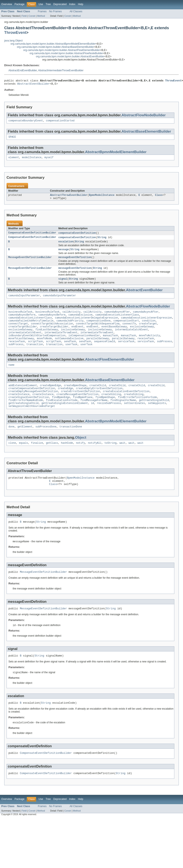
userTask (71, 356)
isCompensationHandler (84, 345)
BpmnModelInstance (102, 198)
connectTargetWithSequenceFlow (98, 332)
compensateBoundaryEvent (26, 122)
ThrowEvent (15, 32)
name (11, 376)
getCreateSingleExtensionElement (65, 418)
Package (20, 4)
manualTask (110, 345)
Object (81, 453)
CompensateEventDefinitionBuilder (32, 236)
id (92, 418)
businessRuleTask (20, 318)
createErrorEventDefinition (81, 404)
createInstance (19, 408)
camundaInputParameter (24, 302)
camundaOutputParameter (59, 302)
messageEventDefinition (75, 262)
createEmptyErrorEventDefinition (99, 401)
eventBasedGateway (114, 335)
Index (72, 4)
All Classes (76, 11)
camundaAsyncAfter (117, 318)
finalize (37, 459)
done (11, 442)
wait (122, 459)
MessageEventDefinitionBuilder (30, 262)
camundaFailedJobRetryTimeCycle (31, 328)
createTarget (148, 332)
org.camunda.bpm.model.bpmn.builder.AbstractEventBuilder (70, 56)
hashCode (67, 459)
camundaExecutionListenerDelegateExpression (86, 325)
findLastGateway (47, 339)
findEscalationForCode (62, 414)
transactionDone (71, 442)
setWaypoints (157, 418)
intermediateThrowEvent (61, 342)
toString (110, 459)
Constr (32, 16)
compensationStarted (60, 122)
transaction (35, 356)
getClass (52, 459)
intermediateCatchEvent (131, 339)
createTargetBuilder (23, 335)
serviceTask (126, 352)
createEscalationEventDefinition (126, 404)
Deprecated (60, 4)
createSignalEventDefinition (29, 411)
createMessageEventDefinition (77, 408)
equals (24, 459)
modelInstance (32, 160)
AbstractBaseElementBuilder (146, 133)
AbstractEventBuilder (34, 85)
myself (49, 160)
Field (24, 16)
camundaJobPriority (70, 328)
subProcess (165, 352)
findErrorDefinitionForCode (138, 411)
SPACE (12, 139)
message (64, 254)
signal (63, 284)
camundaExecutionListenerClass (117, 322)
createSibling (111, 408)
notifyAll (95, 459)
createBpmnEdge (50, 397)
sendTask (70, 352)
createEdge (66, 401)
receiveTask (146, 349)
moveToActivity (149, 345)
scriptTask (35, 352)
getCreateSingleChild (154, 414)
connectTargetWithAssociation (52, 332)
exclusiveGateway (142, 335)
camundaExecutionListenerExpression (146, 325)
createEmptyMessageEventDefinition (33, 404)
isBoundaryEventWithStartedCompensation (37, 345)
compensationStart (126, 328)
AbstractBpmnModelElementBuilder (116, 154)
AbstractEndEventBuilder (23, 70)
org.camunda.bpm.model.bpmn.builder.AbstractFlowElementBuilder (62, 50)
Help (81, 4)
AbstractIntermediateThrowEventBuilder (61, 70)
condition (149, 328)
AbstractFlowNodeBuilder (144, 116)
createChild (98, 397)
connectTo (129, 332)
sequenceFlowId (104, 352)
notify (81, 459)
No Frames (56, 11)
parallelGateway (98, 349)
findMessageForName (94, 414)
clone (12, 459)
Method (41, 16)
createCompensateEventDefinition (32, 401)
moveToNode (44, 349)
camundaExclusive (80, 322)
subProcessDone (46, 442)
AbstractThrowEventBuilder (69, 198)
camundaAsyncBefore (22, 322)
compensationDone (99, 328)
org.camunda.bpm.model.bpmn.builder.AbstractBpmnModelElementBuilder (53, 44)
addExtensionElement (23, 397)
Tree (48, 4)
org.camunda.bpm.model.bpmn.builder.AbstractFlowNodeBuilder (66, 53)
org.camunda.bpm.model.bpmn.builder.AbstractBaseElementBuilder (56, 47)
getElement (25, 442)
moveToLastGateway (21, 349)
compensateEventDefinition (77, 236)
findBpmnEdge (61, 411)
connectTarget (18, 332)
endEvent (78, 335)
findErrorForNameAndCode (26, 414)
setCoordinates (134, 418)
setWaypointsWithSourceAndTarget (32, 421)
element (14, 160)
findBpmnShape (105, 411)
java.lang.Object (13, 41)
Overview (7, 4)
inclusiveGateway (73, 339)
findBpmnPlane (83, 411)
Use (41, 4)
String (102, 241)
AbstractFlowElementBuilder (110, 371)
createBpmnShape (75, 397)
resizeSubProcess (109, 418)
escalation (66, 246)
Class (159, 198)
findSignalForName (123, 414)
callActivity (71, 318)
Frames (42, 11)
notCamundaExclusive (69, 349)
